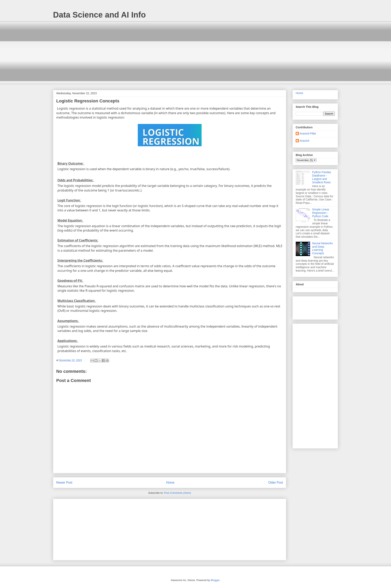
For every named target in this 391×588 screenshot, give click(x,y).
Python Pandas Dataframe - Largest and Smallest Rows (322, 177)
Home (170, 482)
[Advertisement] (106, 55)
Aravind (304, 141)
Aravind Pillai (308, 134)
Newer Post (64, 482)
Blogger (215, 580)
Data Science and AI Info (99, 15)
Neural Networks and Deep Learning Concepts (323, 248)
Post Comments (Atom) (178, 493)
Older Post (276, 482)
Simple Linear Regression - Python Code (321, 213)
